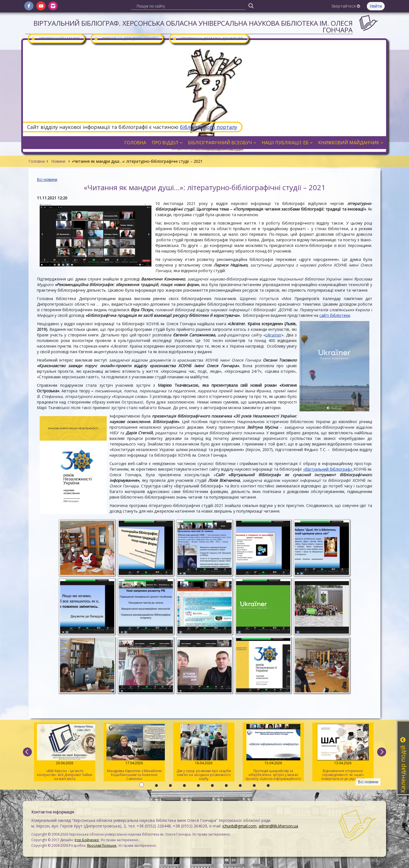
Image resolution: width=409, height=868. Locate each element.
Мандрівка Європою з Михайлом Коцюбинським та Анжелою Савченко (134, 753)
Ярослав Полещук (102, 845)
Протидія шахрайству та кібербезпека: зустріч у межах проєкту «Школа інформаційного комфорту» (273, 753)
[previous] (27, 752)
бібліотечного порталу (209, 127)
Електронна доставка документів (208, 38)
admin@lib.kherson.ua (278, 826)
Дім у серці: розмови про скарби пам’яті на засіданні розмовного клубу (204, 753)
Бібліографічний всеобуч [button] (222, 143)
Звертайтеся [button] (346, 6)
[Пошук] (251, 5)
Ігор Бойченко (87, 840)
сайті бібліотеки (335, 315)
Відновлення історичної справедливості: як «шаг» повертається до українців (343, 753)
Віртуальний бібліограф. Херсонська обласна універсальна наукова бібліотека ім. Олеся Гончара (193, 26)
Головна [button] (135, 143)
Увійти (376, 6)
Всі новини (47, 179)
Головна (37, 161)
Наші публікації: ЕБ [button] (287, 143)
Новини (58, 161)
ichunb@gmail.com (239, 826)
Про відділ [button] (167, 143)
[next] (382, 752)
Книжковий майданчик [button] (351, 143)
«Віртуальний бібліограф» (328, 469)
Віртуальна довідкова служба (126, 38)
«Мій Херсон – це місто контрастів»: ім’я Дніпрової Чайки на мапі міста (65, 753)
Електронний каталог (55, 38)
